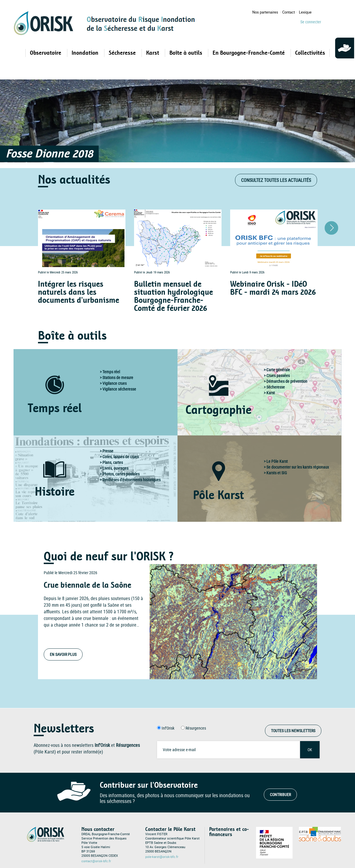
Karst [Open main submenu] (153, 53)
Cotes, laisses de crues (121, 457)
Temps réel (111, 372)
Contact (289, 12)
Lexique (305, 12)
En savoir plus (63, 654)
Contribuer (280, 794)
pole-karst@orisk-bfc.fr (162, 857)
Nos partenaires (265, 12)
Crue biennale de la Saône (87, 585)
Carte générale (278, 370)
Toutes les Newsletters (293, 731)
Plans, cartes (113, 462)
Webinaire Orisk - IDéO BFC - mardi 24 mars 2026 (273, 288)
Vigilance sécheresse (119, 389)
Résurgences (196, 728)
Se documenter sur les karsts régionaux (298, 467)
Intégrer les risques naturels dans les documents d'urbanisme (79, 292)
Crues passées (278, 375)
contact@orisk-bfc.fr (96, 861)
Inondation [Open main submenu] (86, 53)
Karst (271, 393)
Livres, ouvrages (115, 468)
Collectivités (310, 53)
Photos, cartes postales (121, 474)
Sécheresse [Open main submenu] (123, 53)
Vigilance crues (114, 383)
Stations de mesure (118, 377)
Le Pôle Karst (277, 461)
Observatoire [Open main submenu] (46, 53)
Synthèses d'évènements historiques (131, 480)
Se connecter (311, 22)
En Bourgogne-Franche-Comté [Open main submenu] (249, 53)
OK (310, 750)
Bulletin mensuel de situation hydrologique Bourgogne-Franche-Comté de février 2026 (173, 296)
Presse (108, 451)
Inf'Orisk (168, 728)
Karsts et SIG (277, 473)
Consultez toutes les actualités (276, 180)
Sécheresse (276, 387)
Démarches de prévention (287, 381)
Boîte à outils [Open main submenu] (187, 53)
